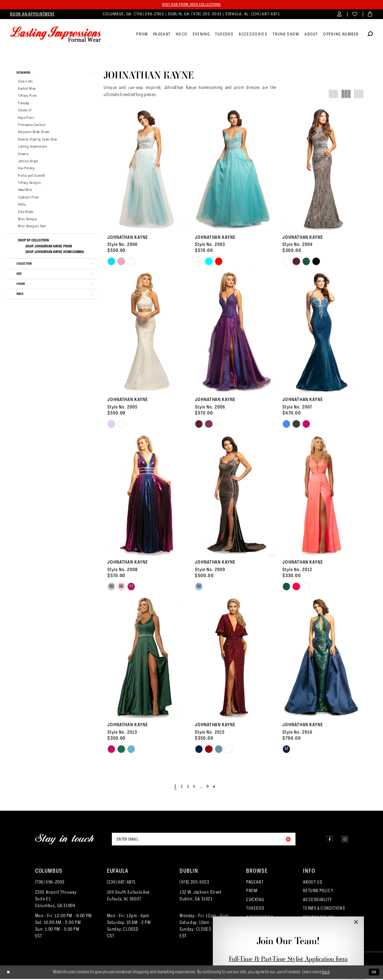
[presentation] (146, 169)
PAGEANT (255, 884)
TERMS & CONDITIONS (324, 910)
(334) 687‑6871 (121, 884)
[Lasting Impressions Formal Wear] (56, 35)
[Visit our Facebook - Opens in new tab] (325, 840)
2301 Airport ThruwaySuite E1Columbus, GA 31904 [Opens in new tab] (56, 900)
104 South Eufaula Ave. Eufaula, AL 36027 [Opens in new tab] (129, 897)
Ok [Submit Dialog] (373, 973)
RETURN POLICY (318, 892)
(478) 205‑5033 (194, 884)
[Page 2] (180, 787)
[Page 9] (210, 787)
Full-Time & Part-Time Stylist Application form (288, 959)
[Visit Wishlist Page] (355, 15)
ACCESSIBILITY (317, 901)
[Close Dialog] (9, 973)
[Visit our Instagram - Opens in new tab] (343, 840)
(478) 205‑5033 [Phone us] (207, 15)
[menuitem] (32, 15)
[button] (339, 15)
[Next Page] (218, 787)
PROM (252, 892)
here (326, 973)
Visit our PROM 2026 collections (191, 5)
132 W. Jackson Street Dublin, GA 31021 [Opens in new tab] (200, 897)
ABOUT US (312, 884)
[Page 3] (187, 787)
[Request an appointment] (32, 15)
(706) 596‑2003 (50, 884)
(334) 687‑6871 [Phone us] (266, 15)
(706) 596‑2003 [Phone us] (149, 15)
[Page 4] (194, 787)
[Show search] (370, 36)
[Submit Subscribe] (287, 840)
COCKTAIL (255, 901)
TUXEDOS (255, 910)
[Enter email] (204, 840)
